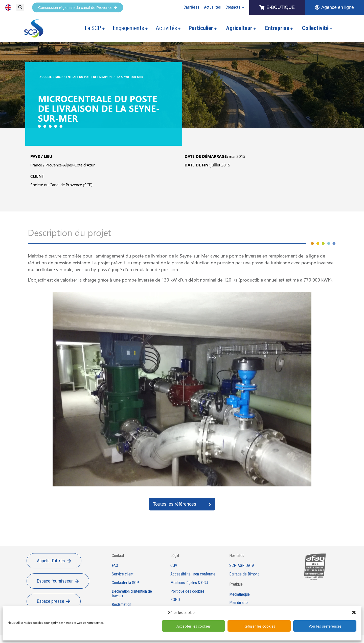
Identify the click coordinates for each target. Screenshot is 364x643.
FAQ (115, 566)
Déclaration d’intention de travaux (132, 594)
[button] (354, 612)
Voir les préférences (325, 626)
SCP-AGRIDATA (242, 566)
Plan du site (238, 603)
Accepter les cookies (194, 626)
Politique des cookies (187, 591)
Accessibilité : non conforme (193, 574)
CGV (174, 566)
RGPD (175, 600)
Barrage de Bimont (244, 574)
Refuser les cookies (259, 626)
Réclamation (121, 605)
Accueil (46, 77)
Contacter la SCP (125, 583)
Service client (123, 574)
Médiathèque (240, 594)
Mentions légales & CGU (189, 583)
